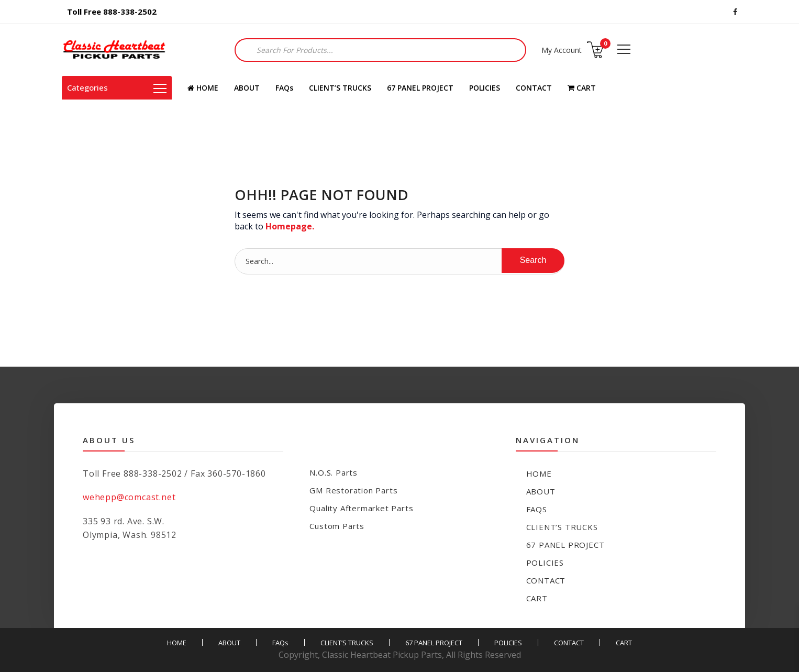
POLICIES (485, 88)
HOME (203, 88)
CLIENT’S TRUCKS (340, 88)
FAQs (284, 88)
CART (582, 88)
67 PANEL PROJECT (420, 88)
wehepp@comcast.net (129, 497)
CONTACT (534, 88)
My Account (562, 50)
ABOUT (247, 88)
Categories (117, 87)
